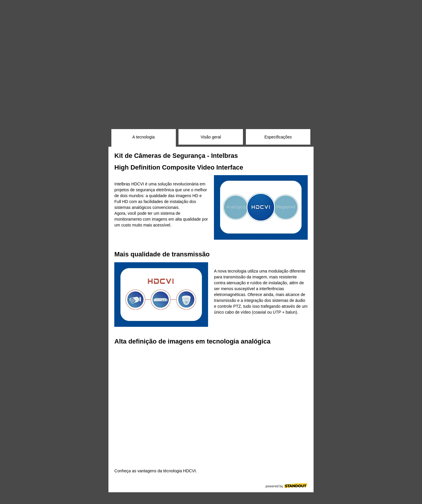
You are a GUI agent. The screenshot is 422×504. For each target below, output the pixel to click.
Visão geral (211, 137)
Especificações (278, 137)
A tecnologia (144, 137)
